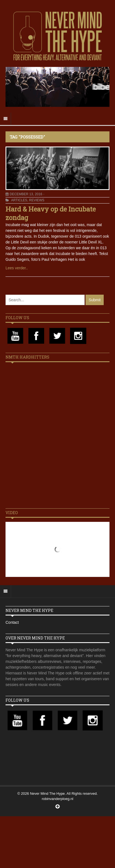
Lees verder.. (17, 268)
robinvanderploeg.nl (57, 799)
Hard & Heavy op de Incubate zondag (51, 213)
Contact (12, 622)
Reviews (37, 200)
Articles (19, 200)
